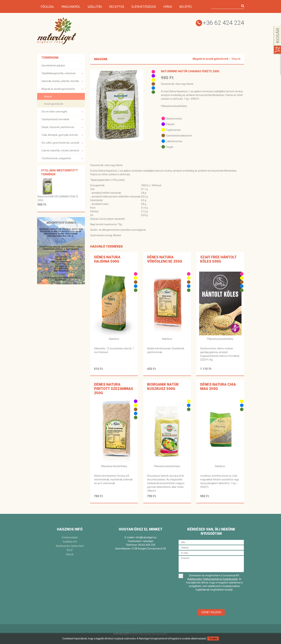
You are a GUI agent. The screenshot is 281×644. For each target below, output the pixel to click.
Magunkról (71, 7)
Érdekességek (70, 537)
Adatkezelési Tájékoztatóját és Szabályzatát (213, 579)
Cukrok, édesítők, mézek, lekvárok (62, 151)
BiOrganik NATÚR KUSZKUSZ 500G (163, 387)
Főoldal (47, 7)
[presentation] (211, 600)
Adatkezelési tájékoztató (70, 546)
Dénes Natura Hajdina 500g (107, 259)
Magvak (48, 97)
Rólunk (70, 554)
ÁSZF (70, 550)
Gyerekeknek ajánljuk (53, 66)
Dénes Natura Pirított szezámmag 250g (114, 389)
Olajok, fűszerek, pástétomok (62, 127)
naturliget (148, 541)
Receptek (117, 7)
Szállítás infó (70, 542)
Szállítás (95, 7)
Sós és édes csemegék (62, 112)
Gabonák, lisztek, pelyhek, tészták (62, 81)
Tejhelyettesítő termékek (62, 120)
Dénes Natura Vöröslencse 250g (165, 259)
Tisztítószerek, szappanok (62, 159)
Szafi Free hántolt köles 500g (218, 259)
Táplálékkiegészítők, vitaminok (62, 74)
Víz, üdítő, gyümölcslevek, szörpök (62, 143)
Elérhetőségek (144, 7)
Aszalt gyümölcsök (54, 104)
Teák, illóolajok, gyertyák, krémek (62, 135)
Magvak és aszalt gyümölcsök (62, 89)
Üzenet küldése (211, 612)
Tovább (213, 639)
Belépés (186, 7)
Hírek (168, 7)
